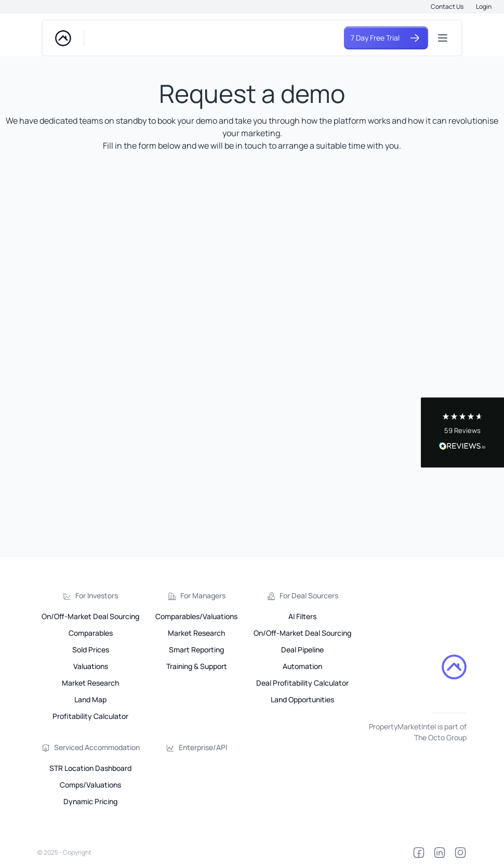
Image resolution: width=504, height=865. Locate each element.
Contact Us (447, 6)
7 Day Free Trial (386, 38)
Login (484, 6)
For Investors (97, 595)
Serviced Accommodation (97, 747)
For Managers (203, 595)
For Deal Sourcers (309, 595)
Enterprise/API (203, 747)
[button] (462, 433)
